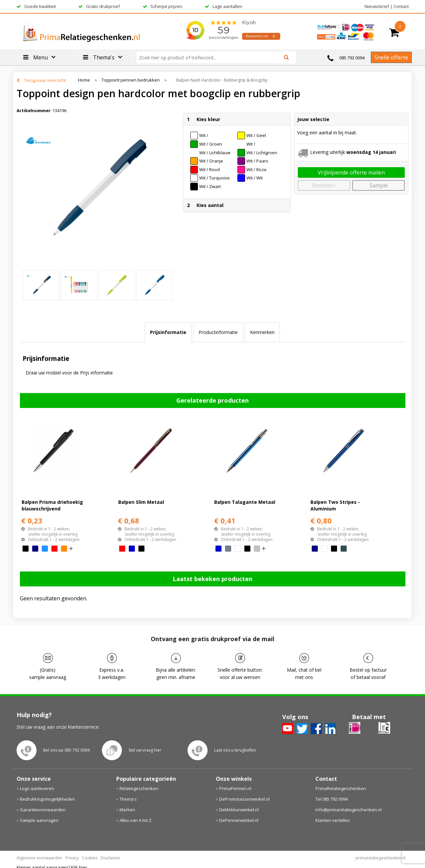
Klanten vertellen (333, 820)
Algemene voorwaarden (39, 858)
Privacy (72, 858)
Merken (127, 810)
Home (84, 80)
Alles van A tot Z (135, 820)
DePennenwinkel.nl (239, 820)
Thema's (128, 799)
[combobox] (210, 57)
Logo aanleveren (37, 788)
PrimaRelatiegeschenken (341, 788)
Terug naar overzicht (45, 80)
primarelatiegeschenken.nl (381, 858)
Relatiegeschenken (139, 788)
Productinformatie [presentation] (218, 332)
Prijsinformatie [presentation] (168, 332)
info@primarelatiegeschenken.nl (348, 810)
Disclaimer (111, 858)
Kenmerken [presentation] (262, 332)
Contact (401, 6)
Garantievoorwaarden (43, 810)
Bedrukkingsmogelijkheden (47, 799)
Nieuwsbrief (377, 6)
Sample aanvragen (39, 820)
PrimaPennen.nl (235, 788)
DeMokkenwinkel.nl (239, 810)
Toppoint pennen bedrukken (131, 80)
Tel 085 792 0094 (332, 799)
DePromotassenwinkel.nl (244, 799)
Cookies (90, 858)
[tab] (168, 332)
